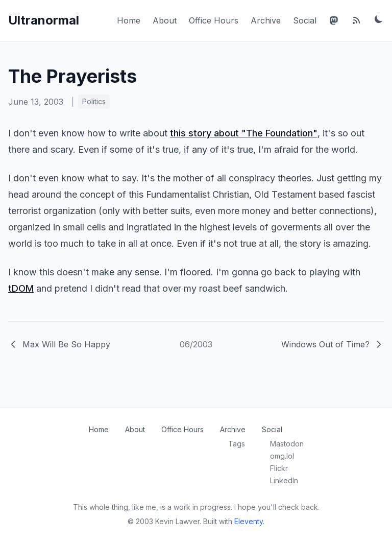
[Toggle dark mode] (379, 19)
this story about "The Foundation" (244, 133)
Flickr (279, 468)
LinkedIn (284, 480)
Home (129, 20)
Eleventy (249, 521)
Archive (266, 20)
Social (305, 20)
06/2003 (196, 344)
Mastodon (287, 444)
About (165, 20)
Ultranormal (44, 20)
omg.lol (282, 456)
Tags (237, 444)
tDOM (21, 288)
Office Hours (214, 20)
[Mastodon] (334, 20)
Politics (94, 101)
